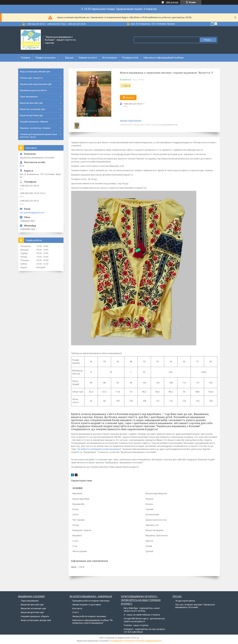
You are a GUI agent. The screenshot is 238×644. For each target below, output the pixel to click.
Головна (25, 58)
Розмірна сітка (130, 58)
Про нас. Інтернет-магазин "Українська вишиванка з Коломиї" (195, 606)
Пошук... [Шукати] (208, 40)
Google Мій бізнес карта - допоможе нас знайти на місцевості (144, 620)
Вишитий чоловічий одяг (33, 109)
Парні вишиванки (29, 97)
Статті (76, 612)
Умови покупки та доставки (87, 605)
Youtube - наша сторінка (136, 625)
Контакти (77, 608)
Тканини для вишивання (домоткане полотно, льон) (38, 136)
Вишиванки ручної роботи (33, 90)
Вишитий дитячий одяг (31, 115)
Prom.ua (135, 638)
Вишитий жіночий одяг (31, 103)
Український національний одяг (36, 84)
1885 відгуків (172, 2)
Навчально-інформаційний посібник (164, 58)
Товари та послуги (45, 58)
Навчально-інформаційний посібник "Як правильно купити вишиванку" (93, 622)
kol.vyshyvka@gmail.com (32, 213)
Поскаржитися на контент (122, 641)
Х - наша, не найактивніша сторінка (142, 615)
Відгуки (69, 58)
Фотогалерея (110, 58)
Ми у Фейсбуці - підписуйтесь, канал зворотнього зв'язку (142, 609)
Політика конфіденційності (149, 641)
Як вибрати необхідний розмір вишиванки (99, 449)
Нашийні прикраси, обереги (34, 122)
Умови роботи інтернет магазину (89, 616)
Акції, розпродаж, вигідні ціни (35, 72)
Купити (130, 97)
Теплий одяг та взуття (31, 78)
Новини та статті (88, 58)
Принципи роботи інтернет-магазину (91, 601)
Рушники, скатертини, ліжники (35, 128)
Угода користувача (185, 601)
